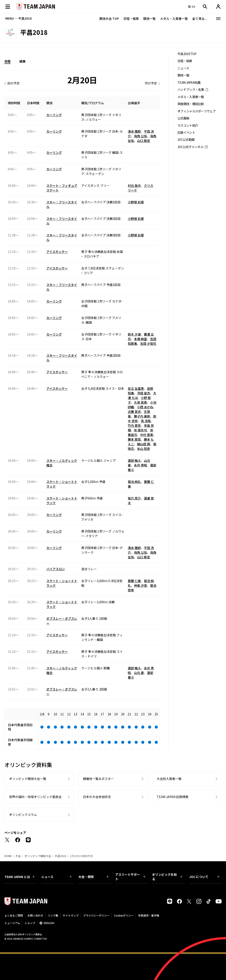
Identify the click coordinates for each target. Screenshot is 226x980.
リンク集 (53, 915)
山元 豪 (139, 673)
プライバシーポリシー (96, 915)
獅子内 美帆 (142, 416)
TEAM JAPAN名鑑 (189, 83)
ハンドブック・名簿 (191, 90)
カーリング (54, 115)
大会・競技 (93, 877)
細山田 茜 (144, 444)
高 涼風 (146, 421)
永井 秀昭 (140, 465)
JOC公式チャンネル (190, 147)
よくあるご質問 (14, 915)
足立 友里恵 (136, 388)
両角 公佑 (140, 136)
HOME (8, 856)
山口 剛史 (144, 141)
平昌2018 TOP (187, 54)
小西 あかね (145, 407)
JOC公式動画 (186, 140)
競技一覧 (149, 19)
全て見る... (200, 19)
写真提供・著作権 (149, 915)
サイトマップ (71, 915)
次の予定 (151, 83)
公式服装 (183, 118)
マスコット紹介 (188, 125)
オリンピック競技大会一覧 (28, 779)
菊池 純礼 (134, 482)
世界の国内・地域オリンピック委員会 (35, 797)
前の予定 (13, 83)
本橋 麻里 (140, 339)
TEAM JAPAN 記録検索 (173, 797)
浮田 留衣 (144, 393)
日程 (8, 61)
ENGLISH (49, 923)
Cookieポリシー (124, 915)
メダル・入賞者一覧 (174, 19)
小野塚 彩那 (136, 202)
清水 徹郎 (134, 131)
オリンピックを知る (167, 877)
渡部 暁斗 (134, 460)
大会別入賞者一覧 (169, 779)
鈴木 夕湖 (134, 334)
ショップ (30, 923)
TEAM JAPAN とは (20, 877)
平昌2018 (60, 856)
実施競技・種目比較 (191, 104)
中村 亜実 (147, 435)
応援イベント (186, 133)
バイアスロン (56, 569)
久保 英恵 (140, 402)
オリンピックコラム (23, 815)
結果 (23, 61)
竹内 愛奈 (134, 425)
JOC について (204, 877)
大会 (18, 856)
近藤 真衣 (134, 412)
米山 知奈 (144, 449)
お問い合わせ (35, 915)
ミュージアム (12, 923)
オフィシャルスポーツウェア (197, 111)
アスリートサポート (130, 877)
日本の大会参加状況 (97, 797)
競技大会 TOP (109, 19)
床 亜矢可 (140, 430)
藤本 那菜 (134, 439)
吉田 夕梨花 (148, 343)
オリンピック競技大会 (38, 856)
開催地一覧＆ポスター (98, 779)
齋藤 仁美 (134, 581)
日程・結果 (131, 19)
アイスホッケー (57, 252)
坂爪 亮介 (134, 498)
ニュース (183, 68)
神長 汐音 (140, 585)
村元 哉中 (134, 186)
